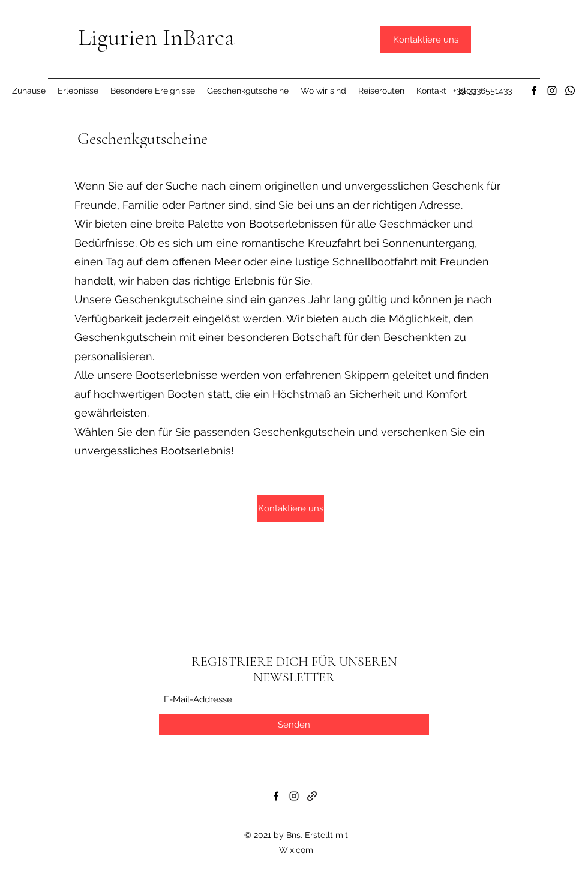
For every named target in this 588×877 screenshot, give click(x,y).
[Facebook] (534, 91)
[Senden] (294, 725)
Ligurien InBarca (156, 37)
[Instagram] (552, 91)
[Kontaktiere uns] (425, 40)
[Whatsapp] (570, 91)
